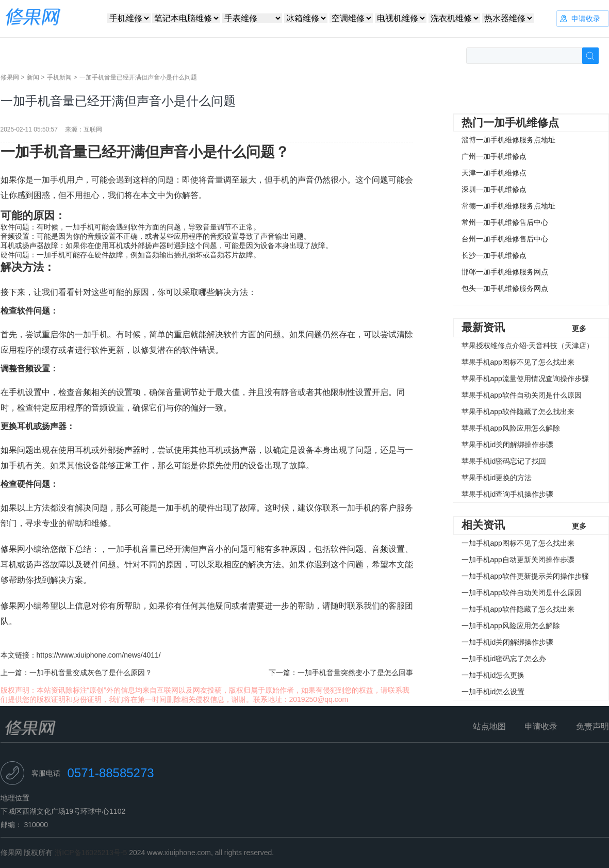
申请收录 (541, 726)
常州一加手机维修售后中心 (505, 222)
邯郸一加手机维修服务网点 (505, 272)
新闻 (33, 77)
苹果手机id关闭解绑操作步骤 (508, 445)
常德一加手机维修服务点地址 (508, 206)
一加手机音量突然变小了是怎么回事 (355, 673)
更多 (579, 329)
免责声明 (592, 726)
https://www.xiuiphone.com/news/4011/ (99, 655)
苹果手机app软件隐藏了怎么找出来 (518, 412)
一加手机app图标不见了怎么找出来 (518, 543)
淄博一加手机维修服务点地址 (508, 140)
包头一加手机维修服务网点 (505, 288)
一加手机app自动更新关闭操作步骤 (518, 560)
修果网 (10, 77)
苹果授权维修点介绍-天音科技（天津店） (528, 346)
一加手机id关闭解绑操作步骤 (508, 642)
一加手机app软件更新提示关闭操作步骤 (525, 576)
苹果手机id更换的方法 (497, 478)
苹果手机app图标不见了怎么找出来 (518, 362)
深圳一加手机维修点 (494, 189)
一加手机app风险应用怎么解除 (511, 626)
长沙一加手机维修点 (494, 255)
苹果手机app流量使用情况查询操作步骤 (525, 379)
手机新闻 (59, 77)
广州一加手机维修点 (494, 156)
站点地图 (489, 726)
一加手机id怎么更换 (493, 675)
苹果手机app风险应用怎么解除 (511, 428)
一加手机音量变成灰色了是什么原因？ (91, 673)
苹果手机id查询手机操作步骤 (508, 494)
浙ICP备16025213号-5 (91, 853)
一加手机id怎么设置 (493, 692)
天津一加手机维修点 (494, 173)
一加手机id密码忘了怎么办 (504, 659)
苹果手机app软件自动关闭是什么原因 (522, 395)
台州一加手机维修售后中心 (505, 239)
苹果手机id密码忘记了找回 (504, 461)
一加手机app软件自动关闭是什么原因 (522, 593)
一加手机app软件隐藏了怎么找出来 (518, 609)
